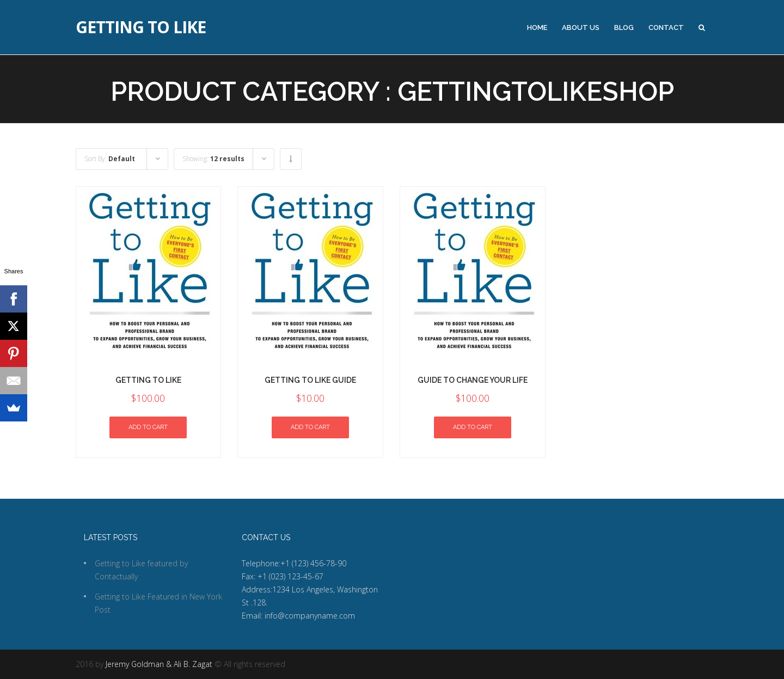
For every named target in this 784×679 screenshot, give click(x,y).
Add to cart (148, 427)
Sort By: (110, 159)
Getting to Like (141, 27)
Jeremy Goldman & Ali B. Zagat (159, 664)
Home (537, 27)
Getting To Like (148, 380)
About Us (581, 27)
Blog (624, 27)
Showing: (213, 159)
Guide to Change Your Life (473, 380)
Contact (666, 27)
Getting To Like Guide (310, 380)
